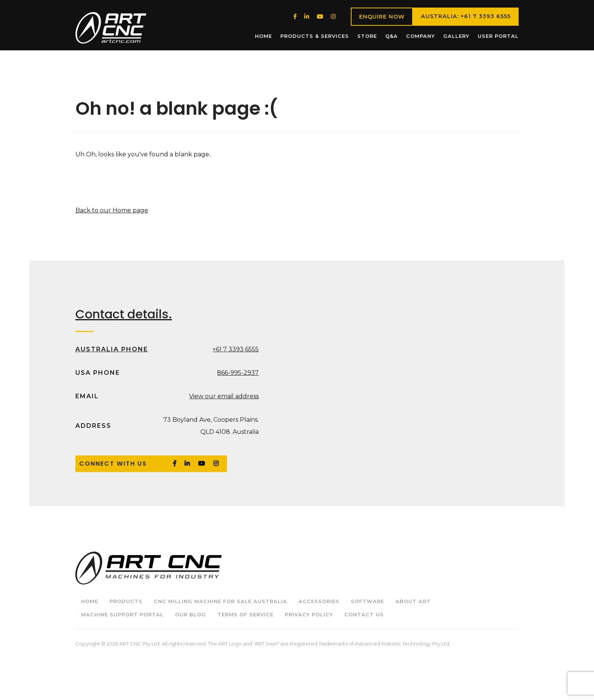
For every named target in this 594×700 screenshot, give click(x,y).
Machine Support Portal (122, 614)
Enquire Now (382, 17)
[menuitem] (263, 36)
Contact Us (364, 614)
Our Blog (191, 614)
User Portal (498, 36)
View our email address (224, 396)
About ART (413, 601)
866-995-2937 (238, 373)
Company (420, 36)
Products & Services (315, 36)
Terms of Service (245, 614)
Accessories (319, 601)
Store (367, 36)
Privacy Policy (309, 614)
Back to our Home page (112, 210)
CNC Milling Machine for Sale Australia (220, 601)
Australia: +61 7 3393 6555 (466, 16)
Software (367, 601)
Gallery (456, 36)
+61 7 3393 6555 (236, 349)
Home (263, 36)
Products (126, 601)
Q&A (392, 36)
